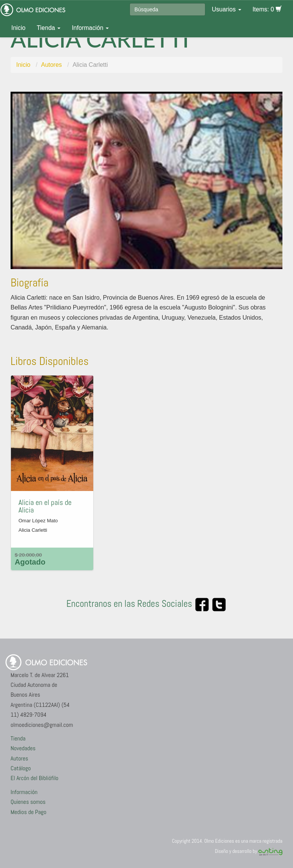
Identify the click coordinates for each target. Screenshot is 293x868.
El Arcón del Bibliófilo (35, 778)
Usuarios (227, 9)
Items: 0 (267, 9)
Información (90, 28)
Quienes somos (28, 802)
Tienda (49, 28)
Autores (52, 65)
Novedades (23, 748)
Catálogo (21, 768)
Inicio (18, 28)
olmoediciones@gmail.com (42, 725)
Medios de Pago (29, 812)
